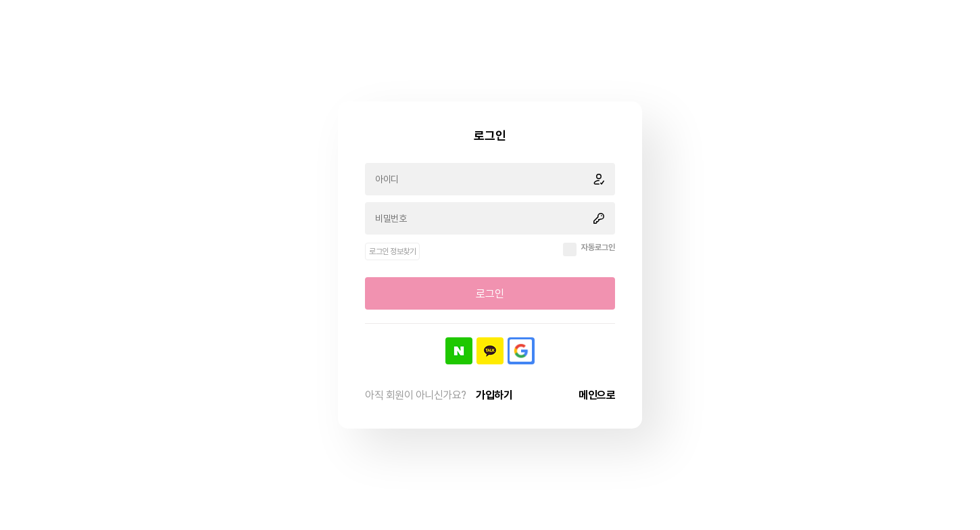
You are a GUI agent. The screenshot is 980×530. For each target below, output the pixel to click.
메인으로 (597, 395)
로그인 (490, 294)
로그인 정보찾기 (392, 251)
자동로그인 (598, 247)
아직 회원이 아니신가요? (439, 395)
